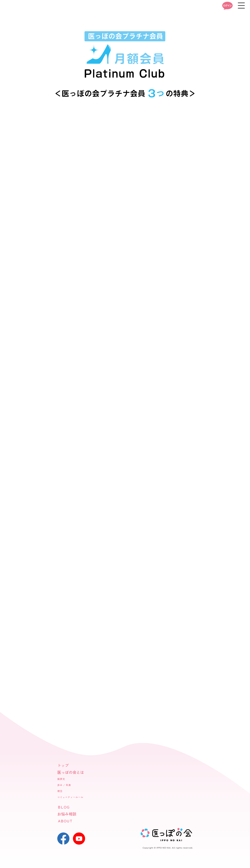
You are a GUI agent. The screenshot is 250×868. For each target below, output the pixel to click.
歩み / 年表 (64, 785)
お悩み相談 (67, 814)
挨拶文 (61, 779)
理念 (60, 791)
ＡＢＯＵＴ (65, 821)
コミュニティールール (70, 797)
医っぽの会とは (71, 772)
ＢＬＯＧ (63, 807)
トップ (63, 765)
